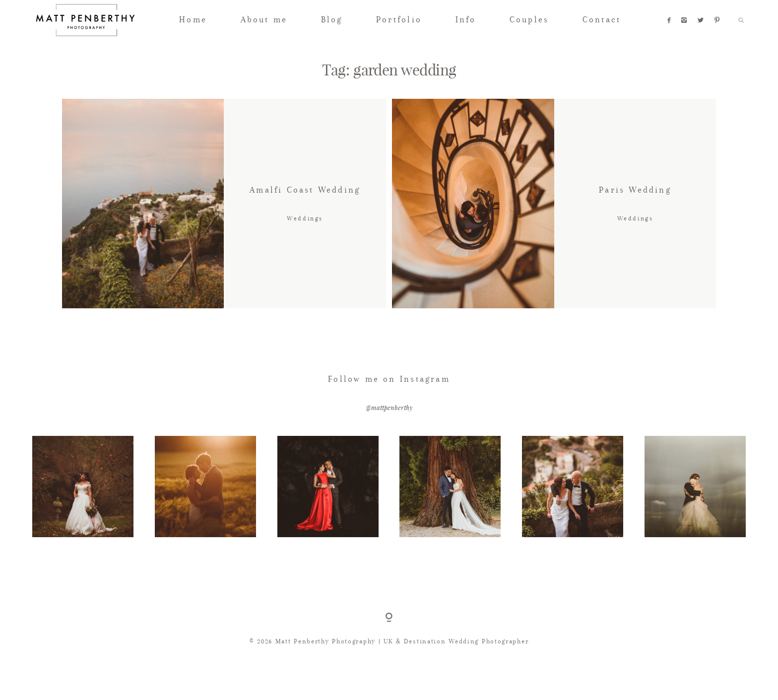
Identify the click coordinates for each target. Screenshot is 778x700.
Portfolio (399, 20)
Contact (602, 20)
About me (264, 20)
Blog (332, 20)
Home (193, 20)
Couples (529, 20)
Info (466, 20)
